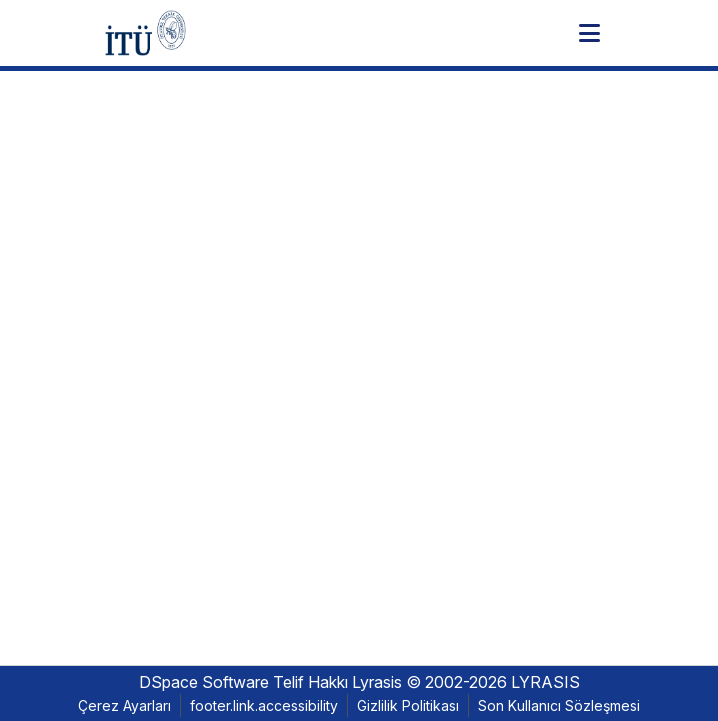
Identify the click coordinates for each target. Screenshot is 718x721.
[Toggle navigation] (589, 33)
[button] (145, 33)
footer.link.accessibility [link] (264, 705)
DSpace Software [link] (204, 682)
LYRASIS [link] (545, 682)
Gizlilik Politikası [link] (408, 705)
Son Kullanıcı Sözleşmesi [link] (559, 705)
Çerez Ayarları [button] (124, 705)
